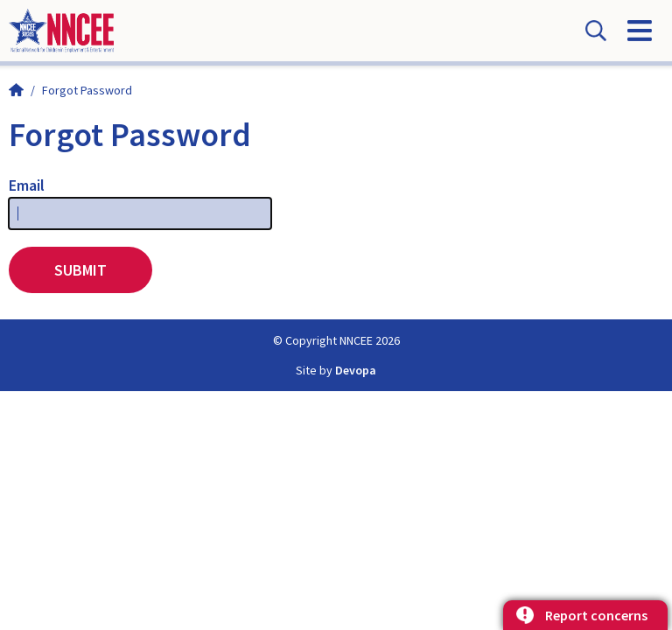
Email (27, 185)
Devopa (356, 370)
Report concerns (596, 615)
